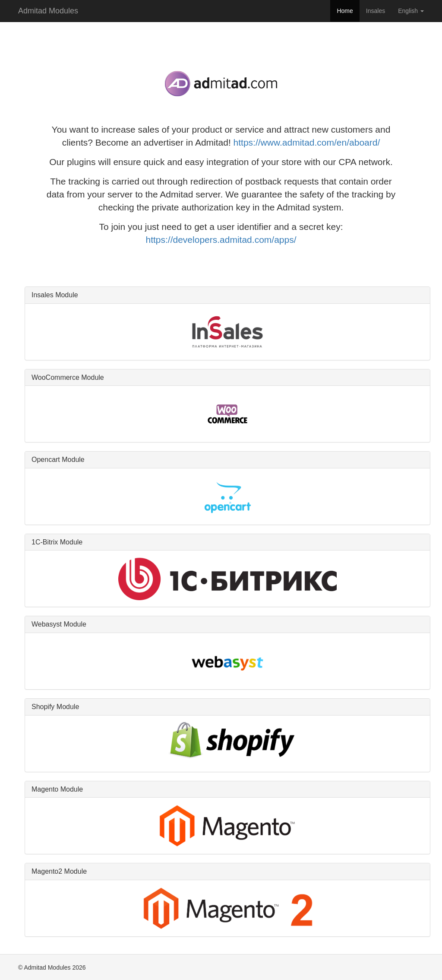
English (411, 11)
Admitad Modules (48, 11)
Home (345, 11)
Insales (376, 11)
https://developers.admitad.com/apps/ (221, 240)
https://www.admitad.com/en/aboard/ (307, 142)
